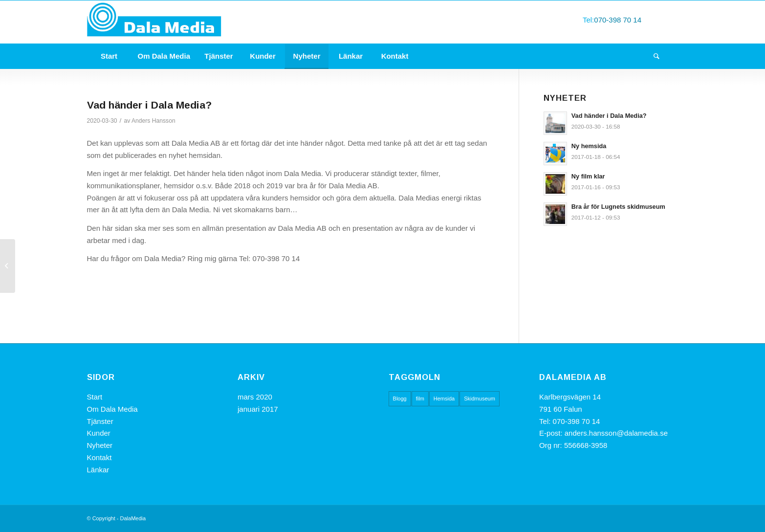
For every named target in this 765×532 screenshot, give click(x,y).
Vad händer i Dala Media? (609, 116)
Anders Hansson (153, 121)
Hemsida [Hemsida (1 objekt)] (444, 399)
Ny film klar (588, 176)
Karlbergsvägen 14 (571, 397)
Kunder (99, 433)
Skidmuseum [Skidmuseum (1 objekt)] (480, 399)
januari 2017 (258, 409)
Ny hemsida (589, 146)
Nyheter (100, 445)
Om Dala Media (112, 409)
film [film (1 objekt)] (420, 399)
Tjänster (100, 421)
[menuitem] (109, 56)
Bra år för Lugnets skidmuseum (618, 207)
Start (95, 397)
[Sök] (656, 56)
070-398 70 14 (618, 20)
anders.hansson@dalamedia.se (616, 433)
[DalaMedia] (155, 22)
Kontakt (99, 457)
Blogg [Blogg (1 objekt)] (400, 399)
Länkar (98, 470)
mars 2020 (255, 397)
